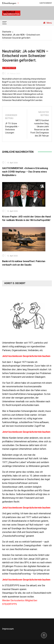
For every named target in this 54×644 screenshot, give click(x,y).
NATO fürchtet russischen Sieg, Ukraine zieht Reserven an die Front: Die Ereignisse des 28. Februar (40, 128)
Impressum (8, 629)
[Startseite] (7, 32)
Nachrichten (10, 68)
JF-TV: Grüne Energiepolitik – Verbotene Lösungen (12, 128)
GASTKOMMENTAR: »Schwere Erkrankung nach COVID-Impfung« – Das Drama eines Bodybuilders (25, 172)
